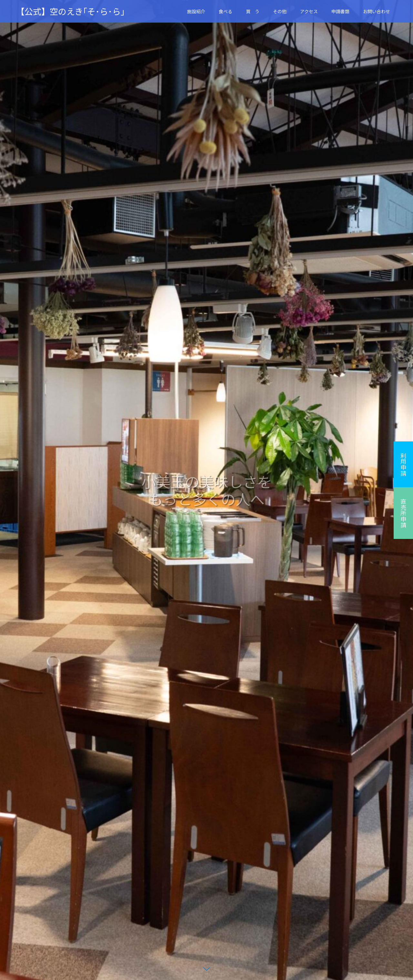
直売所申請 (403, 513)
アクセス (309, 11)
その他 (280, 11)
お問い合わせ (377, 11)
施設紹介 (196, 11)
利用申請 (403, 464)
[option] (206, 490)
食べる (226, 11)
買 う (253, 11)
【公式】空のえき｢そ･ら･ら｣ (71, 11)
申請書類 (340, 11)
